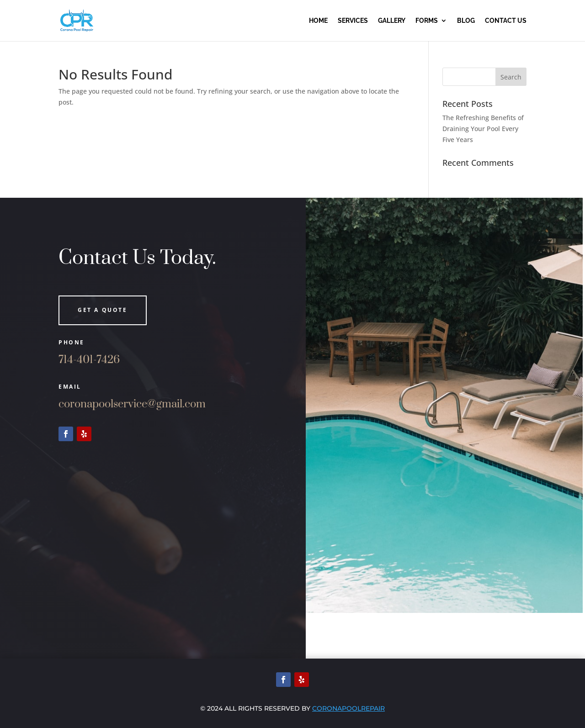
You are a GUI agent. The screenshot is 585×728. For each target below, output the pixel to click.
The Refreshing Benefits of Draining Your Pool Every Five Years (483, 129)
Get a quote (103, 310)
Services (353, 21)
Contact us (506, 21)
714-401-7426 (89, 360)
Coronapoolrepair (348, 708)
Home (318, 21)
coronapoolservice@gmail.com (132, 404)
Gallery (392, 21)
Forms (427, 21)
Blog (466, 21)
